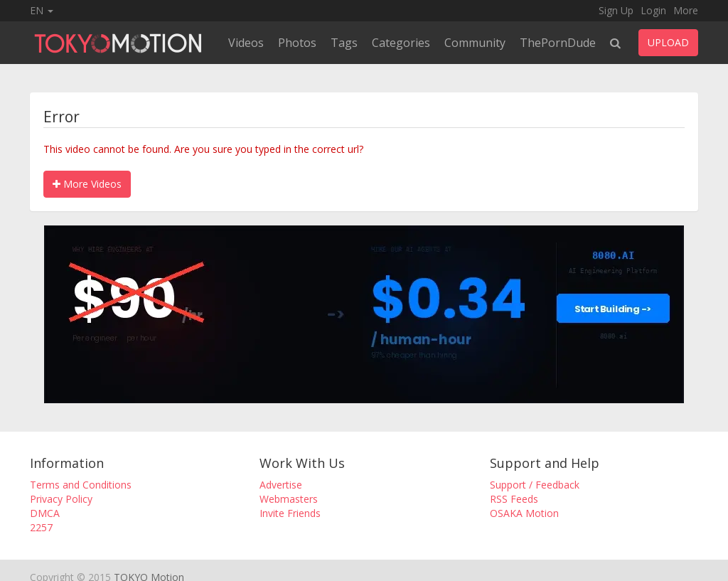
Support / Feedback (535, 485)
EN (42, 10)
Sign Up (616, 10)
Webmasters (289, 499)
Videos (246, 43)
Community (475, 43)
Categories (401, 43)
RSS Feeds (514, 499)
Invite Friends (290, 513)
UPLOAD (668, 42)
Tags (344, 43)
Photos (297, 43)
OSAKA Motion (524, 513)
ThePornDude (558, 43)
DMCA (45, 513)
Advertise (281, 485)
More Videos (87, 184)
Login (653, 10)
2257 (41, 527)
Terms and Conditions (81, 485)
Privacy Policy (61, 499)
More (686, 10)
